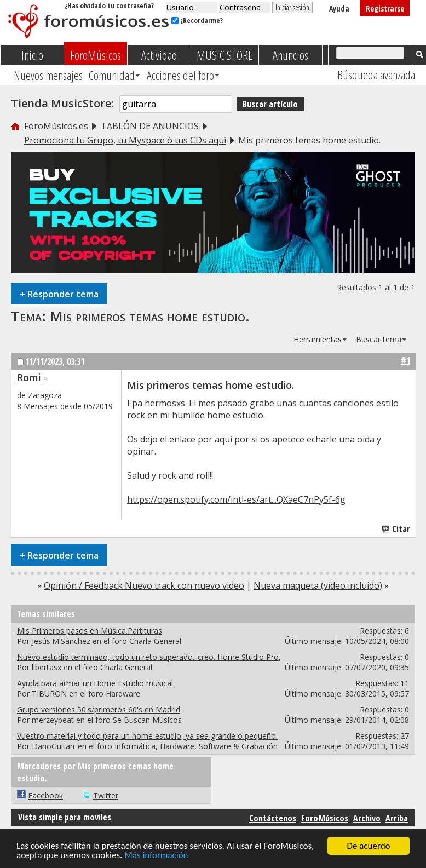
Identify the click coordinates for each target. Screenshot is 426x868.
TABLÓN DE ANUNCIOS (150, 126)
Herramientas (318, 339)
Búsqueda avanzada (376, 74)
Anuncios (290, 55)
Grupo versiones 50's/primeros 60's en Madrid (99, 709)
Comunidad (112, 75)
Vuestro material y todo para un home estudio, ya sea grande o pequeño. (147, 736)
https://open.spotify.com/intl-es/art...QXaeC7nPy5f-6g (236, 499)
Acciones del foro (180, 75)
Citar (396, 529)
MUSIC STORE (225, 55)
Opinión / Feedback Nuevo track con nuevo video (144, 585)
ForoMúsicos (96, 55)
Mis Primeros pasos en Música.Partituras (90, 631)
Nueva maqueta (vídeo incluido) (318, 585)
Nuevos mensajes (48, 75)
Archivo (367, 818)
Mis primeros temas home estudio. (150, 316)
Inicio (32, 55)
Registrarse (385, 8)
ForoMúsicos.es (56, 126)
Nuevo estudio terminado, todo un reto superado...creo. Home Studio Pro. (149, 657)
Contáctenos (273, 818)
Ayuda (339, 8)
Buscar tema (379, 339)
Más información (156, 856)
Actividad (159, 55)
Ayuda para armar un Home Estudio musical (95, 683)
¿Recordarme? (197, 20)
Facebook (45, 795)
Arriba (397, 818)
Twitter (106, 795)
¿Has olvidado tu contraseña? (109, 5)
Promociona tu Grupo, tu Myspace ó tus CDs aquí (125, 140)
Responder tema (59, 294)
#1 (405, 360)
